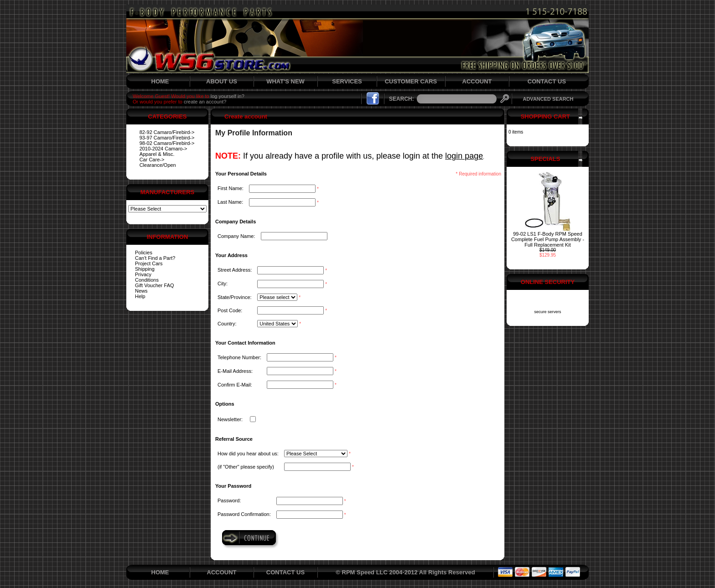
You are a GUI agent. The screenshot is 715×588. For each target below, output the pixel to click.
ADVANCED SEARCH (548, 99)
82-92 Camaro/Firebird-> (167, 132)
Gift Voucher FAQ (155, 285)
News (141, 291)
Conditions (147, 280)
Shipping (145, 269)
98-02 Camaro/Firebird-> (167, 143)
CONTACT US (547, 81)
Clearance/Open (158, 165)
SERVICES (347, 81)
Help (140, 296)
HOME (160, 81)
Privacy (143, 274)
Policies (144, 253)
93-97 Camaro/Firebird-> (167, 138)
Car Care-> (152, 160)
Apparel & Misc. (157, 154)
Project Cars (149, 263)
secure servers (547, 312)
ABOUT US (222, 81)
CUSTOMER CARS (411, 81)
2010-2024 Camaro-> (163, 149)
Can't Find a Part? (155, 258)
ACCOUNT (477, 81)
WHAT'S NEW (285, 81)
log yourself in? (228, 96)
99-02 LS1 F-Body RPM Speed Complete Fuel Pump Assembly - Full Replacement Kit (548, 239)
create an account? (205, 102)
